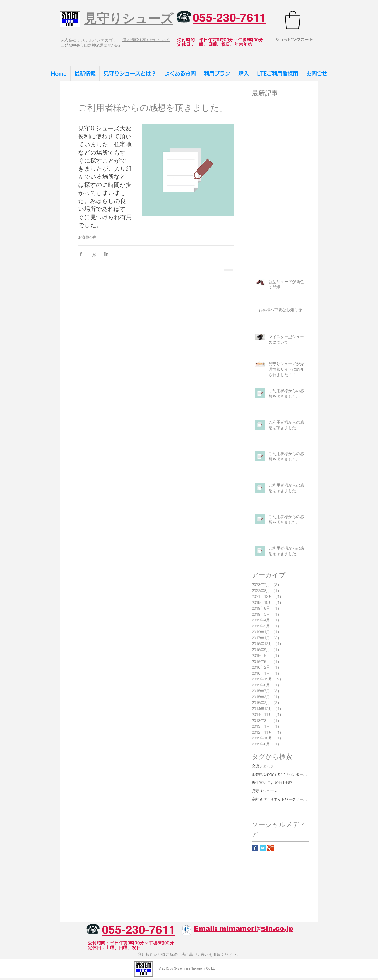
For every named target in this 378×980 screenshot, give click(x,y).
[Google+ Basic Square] (271, 848)
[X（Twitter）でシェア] (94, 254)
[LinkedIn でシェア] (106, 254)
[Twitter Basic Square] (263, 848)
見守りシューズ (265, 791)
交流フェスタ (263, 766)
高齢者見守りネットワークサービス (281, 799)
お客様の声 (87, 237)
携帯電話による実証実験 (272, 782)
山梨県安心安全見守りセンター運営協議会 (281, 774)
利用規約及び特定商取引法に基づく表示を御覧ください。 (189, 954)
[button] (293, 20)
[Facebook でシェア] (81, 254)
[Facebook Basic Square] (255, 848)
